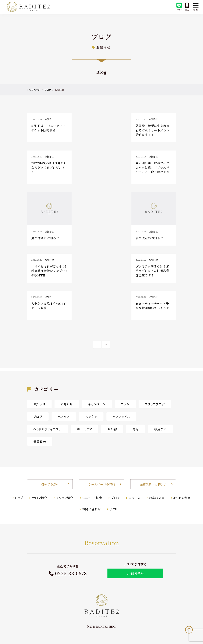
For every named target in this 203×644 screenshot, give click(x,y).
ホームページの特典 (102, 484)
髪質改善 (40, 442)
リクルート (117, 509)
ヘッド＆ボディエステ (47, 429)
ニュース (135, 498)
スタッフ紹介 (65, 498)
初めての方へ (50, 484)
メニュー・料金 (92, 498)
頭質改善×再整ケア (153, 484)
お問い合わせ (91, 509)
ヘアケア (64, 417)
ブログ (48, 90)
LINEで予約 (135, 573)
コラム (125, 404)
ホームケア (85, 429)
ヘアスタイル (121, 417)
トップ (19, 498)
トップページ (34, 90)
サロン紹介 (40, 498)
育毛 (136, 429)
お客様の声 (157, 498)
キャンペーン (97, 404)
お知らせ (39, 404)
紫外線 (112, 429)
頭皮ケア (160, 429)
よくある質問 (182, 498)
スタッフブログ (155, 404)
